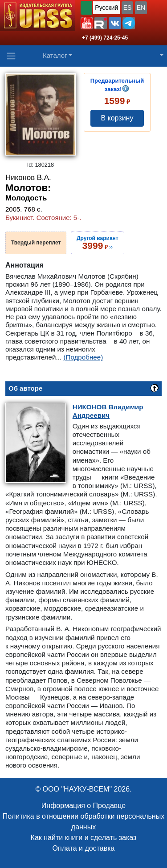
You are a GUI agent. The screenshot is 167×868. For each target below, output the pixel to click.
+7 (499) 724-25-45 (105, 38)
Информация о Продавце (83, 806)
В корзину (117, 118)
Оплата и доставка (84, 848)
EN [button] (141, 8)
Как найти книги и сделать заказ (84, 838)
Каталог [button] (55, 55)
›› (98, 243)
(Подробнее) (83, 357)
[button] (87, 23)
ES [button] (128, 8)
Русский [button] (106, 8)
